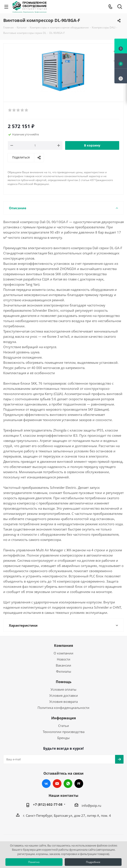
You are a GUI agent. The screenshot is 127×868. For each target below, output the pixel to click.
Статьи (64, 726)
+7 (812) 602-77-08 (48, 804)
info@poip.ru (91, 805)
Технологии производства (64, 732)
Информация (63, 718)
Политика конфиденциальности (63, 708)
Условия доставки (64, 695)
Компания (63, 646)
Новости (64, 659)
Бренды (63, 738)
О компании (63, 653)
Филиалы (64, 671)
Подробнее (93, 862)
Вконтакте (46, 784)
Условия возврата (63, 702)
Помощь (64, 682)
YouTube (57, 784)
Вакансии (63, 665)
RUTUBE (79, 784)
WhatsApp (68, 784)
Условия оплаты (63, 689)
